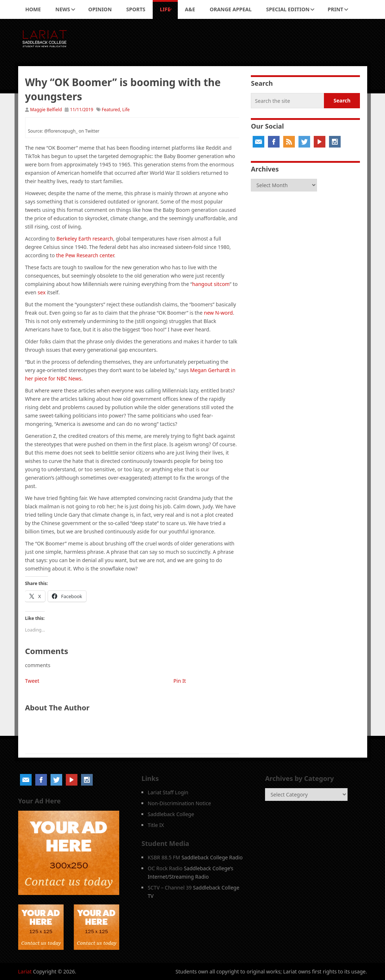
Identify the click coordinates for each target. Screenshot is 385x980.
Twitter (304, 142)
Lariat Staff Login (168, 792)
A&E (190, 9)
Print (335, 9)
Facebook (274, 142)
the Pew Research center (85, 255)
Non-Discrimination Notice (179, 803)
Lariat (25, 971)
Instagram (335, 142)
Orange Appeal (231, 9)
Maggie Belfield (46, 110)
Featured (111, 110)
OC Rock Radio (165, 868)
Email (258, 142)
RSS (289, 142)
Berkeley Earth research (85, 239)
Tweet (32, 681)
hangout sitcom (211, 284)
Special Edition (288, 9)
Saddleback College (171, 814)
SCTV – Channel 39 (170, 888)
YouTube (320, 142)
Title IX (156, 825)
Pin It (180, 681)
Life (165, 9)
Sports (136, 9)
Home (33, 9)
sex (42, 292)
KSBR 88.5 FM (164, 857)
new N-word (218, 313)
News (63, 9)
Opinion (100, 9)
